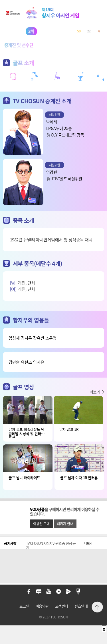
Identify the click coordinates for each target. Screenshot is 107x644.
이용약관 (42, 606)
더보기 (95, 392)
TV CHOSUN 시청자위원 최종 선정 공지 (51, 545)
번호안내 (81, 606)
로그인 (24, 606)
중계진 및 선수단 (19, 45)
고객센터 (62, 606)
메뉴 (97, 592)
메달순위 (55, 45)
